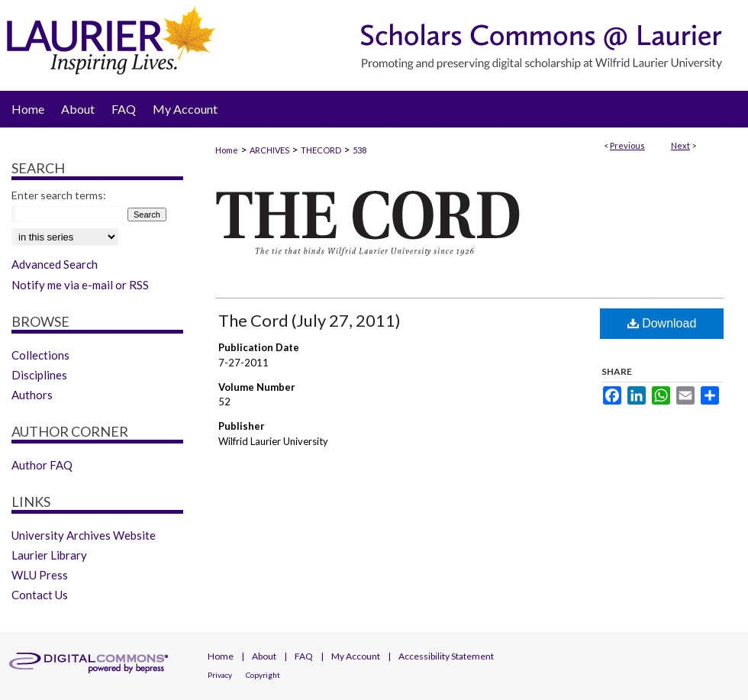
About (264, 656)
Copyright (263, 675)
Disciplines (39, 375)
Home (227, 150)
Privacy (220, 675)
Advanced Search (55, 264)
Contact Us (40, 595)
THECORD (321, 150)
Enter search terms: (59, 195)
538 (359, 150)
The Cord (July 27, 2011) (310, 320)
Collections (40, 355)
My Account (356, 656)
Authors (32, 395)
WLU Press (40, 575)
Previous (627, 145)
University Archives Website (84, 535)
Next (680, 145)
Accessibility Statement (446, 656)
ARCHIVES (269, 150)
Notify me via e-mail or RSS (80, 285)
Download (662, 323)
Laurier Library (49, 555)
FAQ (304, 656)
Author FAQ (42, 465)
